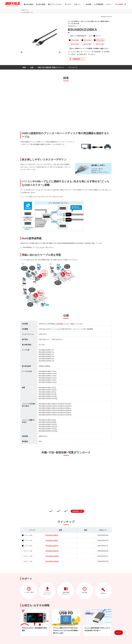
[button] (78, 511)
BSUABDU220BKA (52, 540)
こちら (41, 247)
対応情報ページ (61, 324)
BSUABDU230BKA (52, 535)
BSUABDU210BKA (52, 546)
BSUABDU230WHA (52, 551)
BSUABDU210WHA (52, 561)
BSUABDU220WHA (52, 556)
